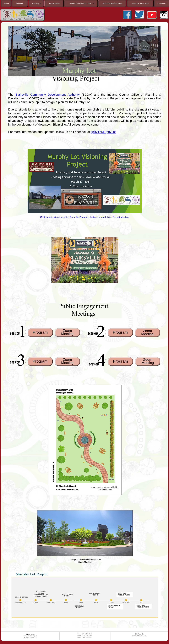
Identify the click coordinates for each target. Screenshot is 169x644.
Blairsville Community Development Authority (48, 95)
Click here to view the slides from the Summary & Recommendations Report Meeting (85, 217)
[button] (55, 288)
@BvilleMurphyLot (103, 132)
